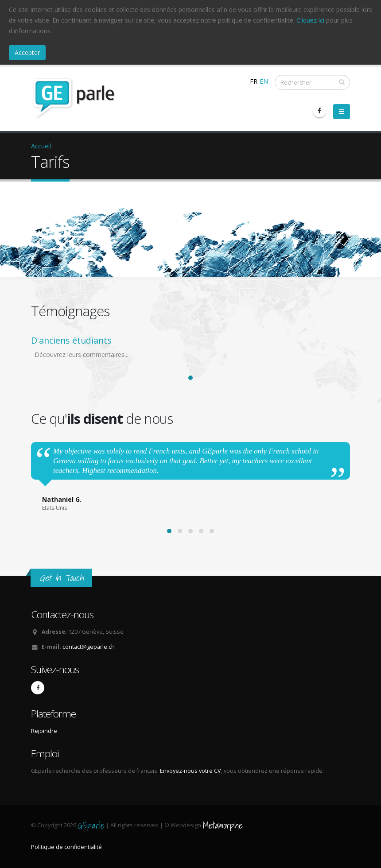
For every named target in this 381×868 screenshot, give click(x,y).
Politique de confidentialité (66, 847)
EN (264, 81)
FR (254, 81)
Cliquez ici (310, 20)
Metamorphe (223, 825)
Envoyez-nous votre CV (190, 771)
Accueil (41, 146)
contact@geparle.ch (89, 647)
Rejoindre (44, 731)
